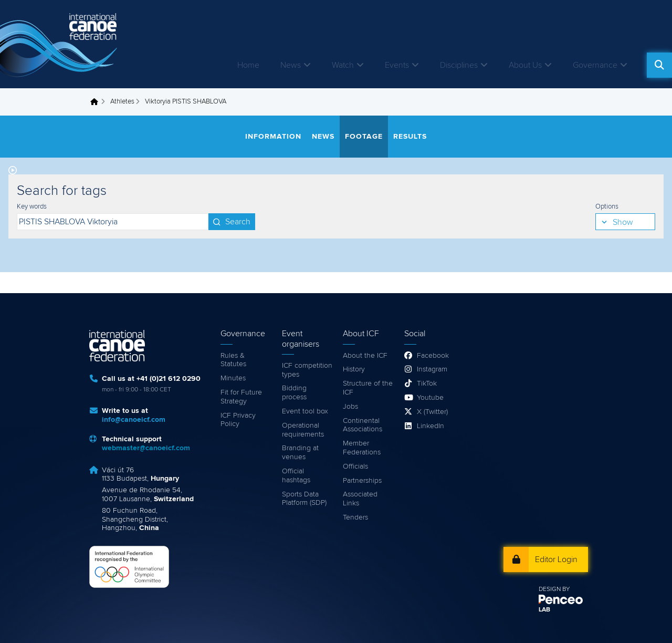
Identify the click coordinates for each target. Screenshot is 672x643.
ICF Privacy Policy (238, 420)
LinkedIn (430, 426)
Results (410, 137)
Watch (343, 65)
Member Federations (362, 448)
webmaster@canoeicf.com (146, 448)
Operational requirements (303, 430)
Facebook (433, 356)
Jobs (350, 407)
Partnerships (362, 481)
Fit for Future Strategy (241, 397)
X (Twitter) (432, 412)
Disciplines (459, 65)
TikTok (427, 383)
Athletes (122, 102)
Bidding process (294, 393)
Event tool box (305, 411)
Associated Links (360, 499)
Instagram (432, 369)
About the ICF (365, 356)
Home (248, 65)
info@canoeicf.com (134, 420)
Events (397, 65)
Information (273, 137)
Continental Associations (363, 425)
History (354, 369)
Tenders (355, 517)
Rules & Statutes (233, 360)
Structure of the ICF (368, 388)
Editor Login (556, 559)
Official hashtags (296, 476)
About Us (525, 65)
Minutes (233, 378)
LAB (544, 610)
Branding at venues (300, 453)
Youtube (430, 398)
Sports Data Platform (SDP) (304, 499)
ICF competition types (307, 370)
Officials (355, 466)
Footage (364, 137)
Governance (595, 65)
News (291, 65)
